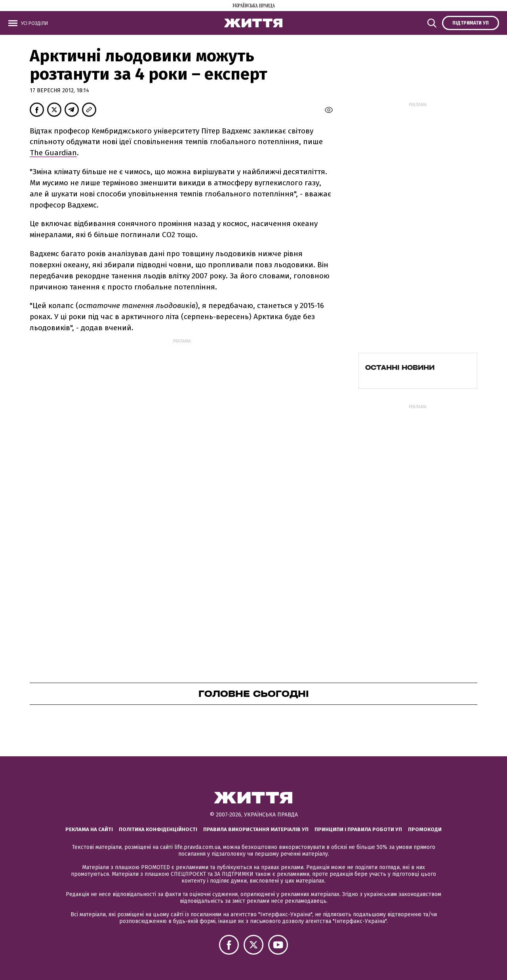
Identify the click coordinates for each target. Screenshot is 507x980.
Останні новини (400, 367)
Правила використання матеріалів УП (256, 829)
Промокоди (425, 829)
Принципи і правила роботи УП (358, 829)
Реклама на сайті (89, 829)
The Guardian (53, 153)
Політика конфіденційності (158, 829)
